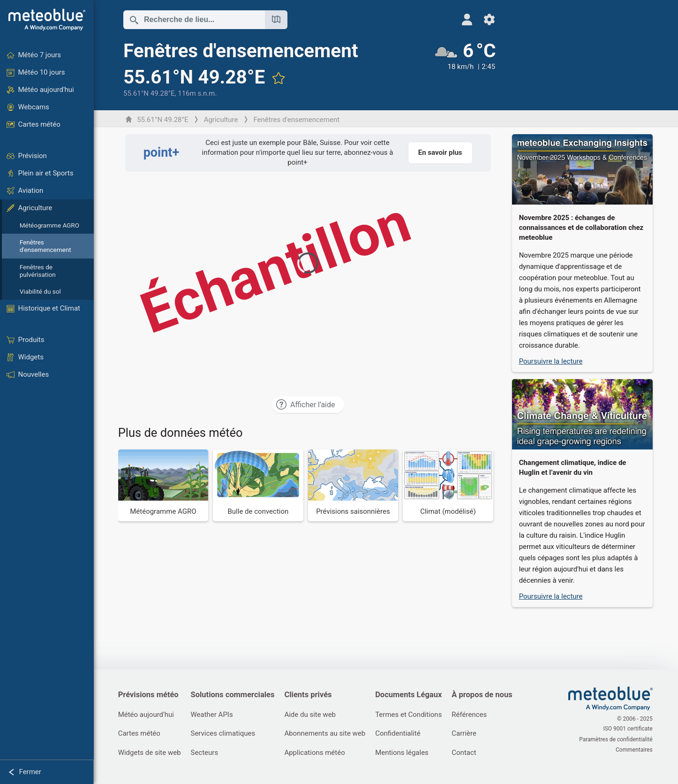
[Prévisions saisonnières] (354, 485)
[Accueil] (47, 20)
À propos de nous (486, 695)
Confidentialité (400, 734)
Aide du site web (312, 715)
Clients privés (310, 695)
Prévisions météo (149, 695)
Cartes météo (140, 734)
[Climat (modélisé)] (449, 485)
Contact (467, 753)
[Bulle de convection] (259, 485)
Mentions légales (405, 753)
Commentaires (635, 749)
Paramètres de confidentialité (617, 739)
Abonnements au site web (327, 734)
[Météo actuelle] (459, 69)
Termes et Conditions (411, 715)
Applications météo (317, 753)
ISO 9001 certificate (629, 730)
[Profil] (462, 19)
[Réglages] (484, 19)
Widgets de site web (150, 753)
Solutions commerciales (234, 695)
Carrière (468, 734)
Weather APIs (213, 715)
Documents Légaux (411, 695)
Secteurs (206, 753)
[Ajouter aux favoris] (279, 78)
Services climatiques (224, 734)
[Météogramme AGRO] (164, 485)
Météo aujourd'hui (147, 715)
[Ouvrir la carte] (277, 20)
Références (473, 715)
